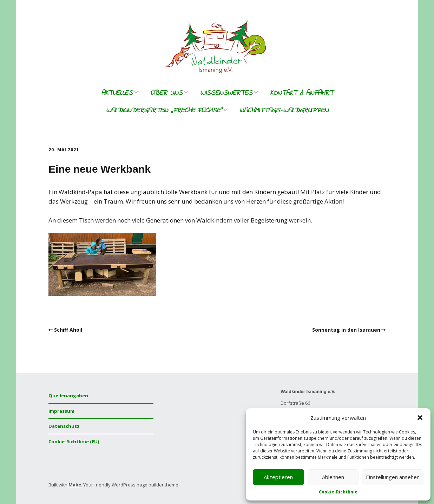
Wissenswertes (226, 93)
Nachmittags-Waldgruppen (284, 111)
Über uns (166, 93)
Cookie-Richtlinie (338, 492)
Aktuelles (117, 93)
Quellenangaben (68, 396)
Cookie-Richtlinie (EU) (74, 442)
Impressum (61, 411)
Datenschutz (64, 426)
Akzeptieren (278, 477)
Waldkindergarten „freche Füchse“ (164, 111)
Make (75, 485)
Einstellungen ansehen (393, 477)
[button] (420, 418)
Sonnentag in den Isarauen (346, 330)
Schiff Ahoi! (68, 330)
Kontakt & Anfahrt (302, 93)
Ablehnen (333, 477)
